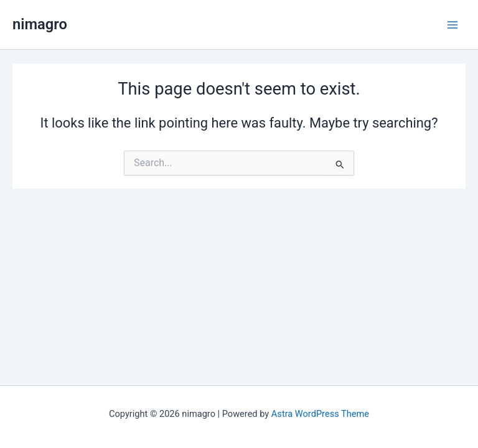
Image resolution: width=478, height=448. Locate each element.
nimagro (40, 24)
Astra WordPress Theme (320, 414)
